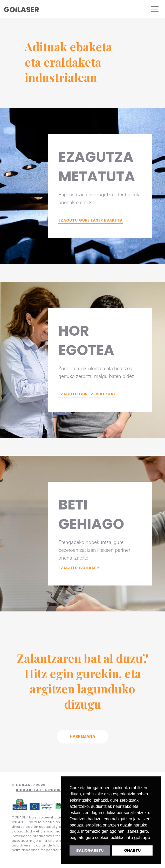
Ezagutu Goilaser (79, 568)
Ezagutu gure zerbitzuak (87, 394)
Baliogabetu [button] (90, 850)
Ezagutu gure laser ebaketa (91, 220)
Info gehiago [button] (138, 838)
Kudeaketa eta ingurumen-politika (54, 790)
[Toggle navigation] (155, 9)
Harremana (82, 736)
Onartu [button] (132, 850)
